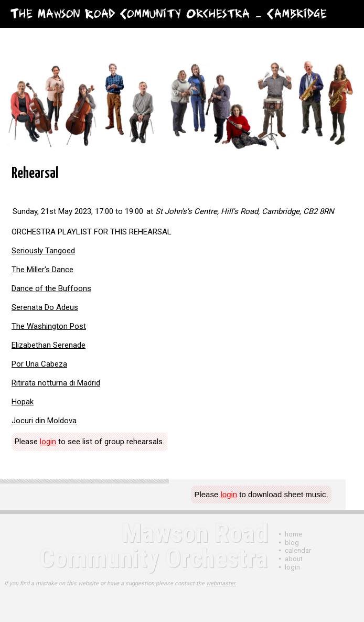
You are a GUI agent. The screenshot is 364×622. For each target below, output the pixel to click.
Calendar (298, 550)
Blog (292, 543)
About (294, 559)
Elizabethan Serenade (49, 345)
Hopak (23, 402)
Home (293, 534)
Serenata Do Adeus (45, 307)
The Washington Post (49, 326)
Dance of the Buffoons (51, 288)
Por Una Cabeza (39, 364)
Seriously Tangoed (43, 251)
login (48, 442)
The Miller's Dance (42, 270)
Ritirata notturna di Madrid (56, 383)
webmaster (221, 583)
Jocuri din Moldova (44, 421)
